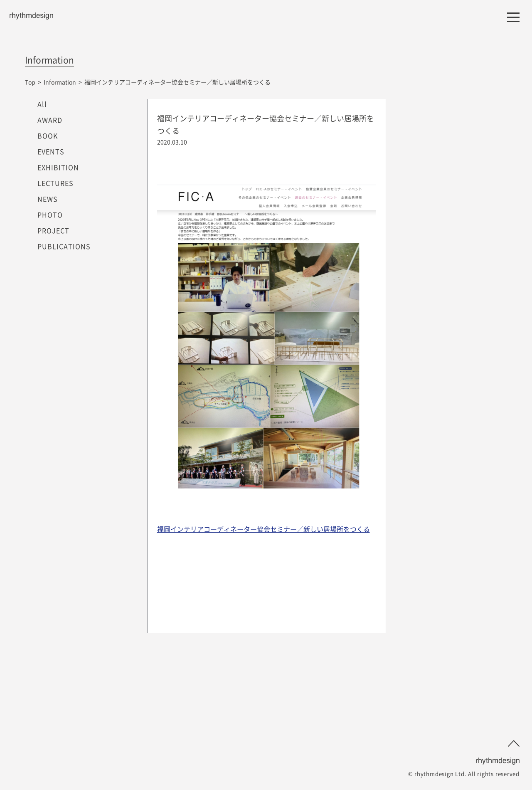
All (42, 104)
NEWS (48, 199)
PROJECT (53, 230)
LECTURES (55, 183)
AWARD (50, 120)
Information (60, 82)
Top (30, 82)
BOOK (48, 136)
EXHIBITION (58, 167)
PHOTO (50, 215)
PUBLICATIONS (64, 246)
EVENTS (51, 151)
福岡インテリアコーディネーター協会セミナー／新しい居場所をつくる (264, 529)
